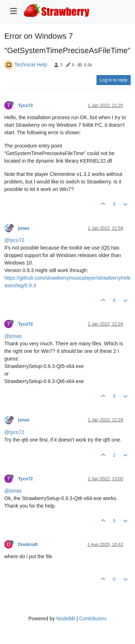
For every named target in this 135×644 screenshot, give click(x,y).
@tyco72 (14, 240)
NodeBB (66, 619)
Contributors (93, 619)
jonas (24, 228)
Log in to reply (114, 80)
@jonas (13, 336)
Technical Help (31, 65)
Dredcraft (28, 545)
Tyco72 (25, 106)
